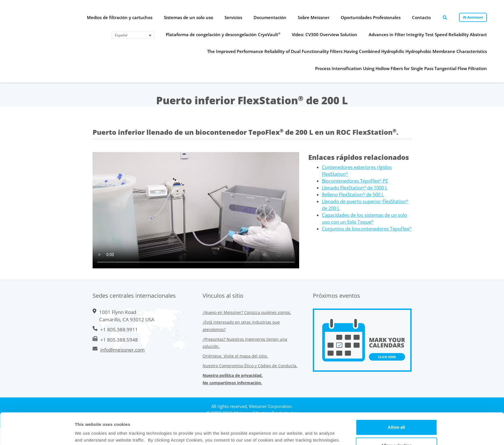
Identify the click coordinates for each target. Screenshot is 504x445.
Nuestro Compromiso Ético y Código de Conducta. (250, 366)
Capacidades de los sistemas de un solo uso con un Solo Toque (365, 219)
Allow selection (396, 414)
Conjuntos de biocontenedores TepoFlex (367, 229)
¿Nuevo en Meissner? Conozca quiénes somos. (247, 312)
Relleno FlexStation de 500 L (353, 195)
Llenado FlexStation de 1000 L (355, 188)
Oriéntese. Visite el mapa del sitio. (235, 356)
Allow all (396, 396)
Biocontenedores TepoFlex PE (355, 181)
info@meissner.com (123, 350)
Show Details (299, 434)
